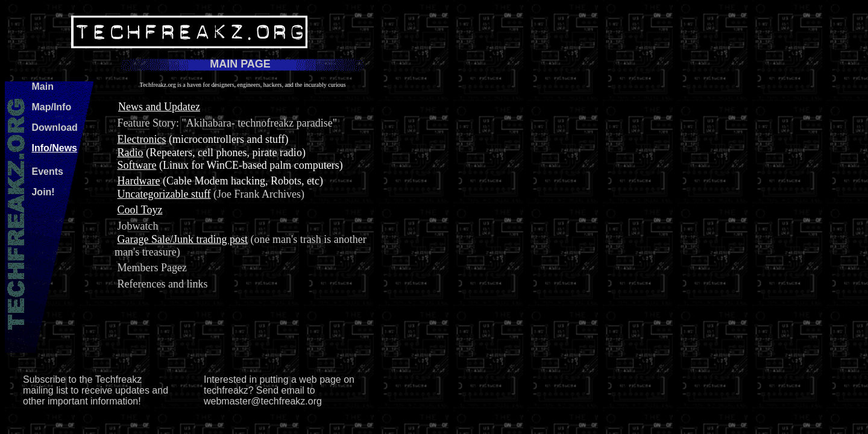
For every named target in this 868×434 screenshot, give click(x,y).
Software (137, 165)
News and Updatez (159, 107)
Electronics (141, 139)
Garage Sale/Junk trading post (182, 239)
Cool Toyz (140, 210)
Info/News (54, 148)
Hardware (138, 181)
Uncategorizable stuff (164, 194)
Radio (130, 153)
